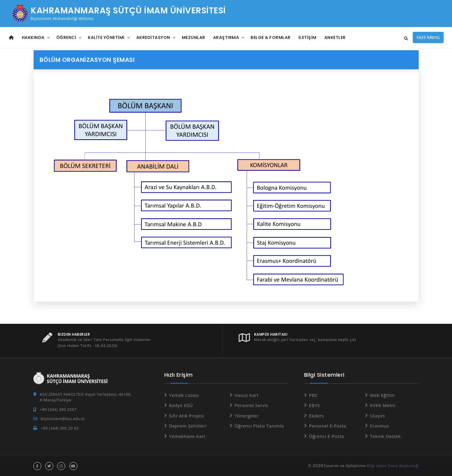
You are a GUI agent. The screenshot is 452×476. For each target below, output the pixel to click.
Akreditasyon (153, 37)
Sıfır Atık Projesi (187, 416)
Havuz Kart (247, 395)
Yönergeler (247, 416)
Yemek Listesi (184, 395)
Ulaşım (377, 416)
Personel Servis (251, 405)
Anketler (335, 37)
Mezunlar (194, 37)
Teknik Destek (385, 436)
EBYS (314, 405)
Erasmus (379, 426)
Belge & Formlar (271, 37)
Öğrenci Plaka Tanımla (259, 426)
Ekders (316, 416)
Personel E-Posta (327, 426)
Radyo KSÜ (181, 405)
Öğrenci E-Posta (326, 436)
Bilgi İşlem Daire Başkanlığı (393, 466)
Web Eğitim (382, 395)
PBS (313, 395)
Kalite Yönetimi (106, 37)
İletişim (308, 37)
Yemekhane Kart (187, 436)
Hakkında (33, 37)
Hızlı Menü (428, 37)
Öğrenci (66, 37)
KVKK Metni (383, 405)
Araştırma (226, 37)
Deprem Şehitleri (188, 426)
